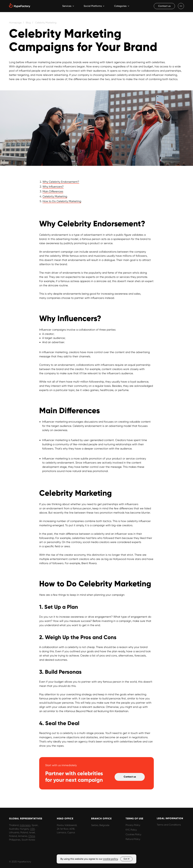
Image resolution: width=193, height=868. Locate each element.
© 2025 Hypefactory (20, 862)
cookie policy (110, 859)
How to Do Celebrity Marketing (62, 201)
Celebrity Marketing (46, 23)
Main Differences (53, 191)
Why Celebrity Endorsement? (61, 182)
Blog (28, 23)
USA (32, 829)
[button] (164, 6)
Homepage (15, 23)
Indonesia (25, 825)
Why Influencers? (53, 187)
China (32, 836)
